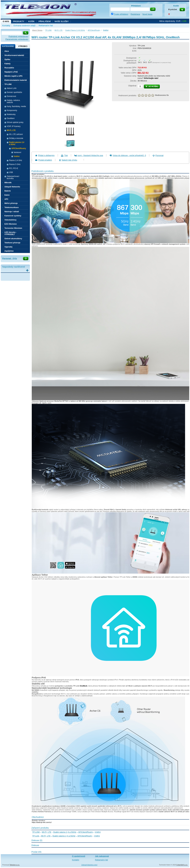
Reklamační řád (46, 26)
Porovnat (159, 155)
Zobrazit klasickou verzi (89, 865)
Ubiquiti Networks (12, 187)
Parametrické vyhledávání (17, 39)
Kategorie (8, 46)
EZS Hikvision (11, 224)
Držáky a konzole (16, 138)
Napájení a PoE (11, 72)
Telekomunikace (12, 207)
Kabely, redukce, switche (14, 101)
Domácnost (11, 96)
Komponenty (12, 110)
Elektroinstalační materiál (16, 80)
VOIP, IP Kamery (14, 126)
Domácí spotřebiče (14, 92)
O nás (6, 21)
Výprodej (8, 247)
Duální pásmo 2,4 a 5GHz (65, 832)
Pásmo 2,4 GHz (16, 160)
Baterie (8, 191)
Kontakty (6, 26)
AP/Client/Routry (86, 832)
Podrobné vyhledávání (18, 36)
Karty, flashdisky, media (16, 106)
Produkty (19, 21)
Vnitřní (17, 156)
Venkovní (17, 152)
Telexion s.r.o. (15, 865)
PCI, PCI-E (14, 168)
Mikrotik (8, 183)
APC (6, 199)
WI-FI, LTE (47, 832)
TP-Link (36, 836)
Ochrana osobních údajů (24, 26)
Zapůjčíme (9, 251)
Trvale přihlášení (121, 14)
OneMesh (84, 686)
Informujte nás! (151, 78)
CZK (185, 21)
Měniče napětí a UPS (13, 76)
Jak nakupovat (102, 856)
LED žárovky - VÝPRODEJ (11, 233)
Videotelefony (10, 220)
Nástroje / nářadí (12, 212)
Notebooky (11, 114)
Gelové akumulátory (13, 239)
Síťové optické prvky (15, 122)
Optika (7, 59)
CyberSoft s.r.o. (182, 865)
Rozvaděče (9, 68)
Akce (7, 51)
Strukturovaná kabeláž (14, 55)
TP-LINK (36, 832)
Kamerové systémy (13, 216)
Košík (31, 21)
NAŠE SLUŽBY (62, 21)
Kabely (7, 64)
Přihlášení (45, 21)
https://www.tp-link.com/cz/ (42, 822)
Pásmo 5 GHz (15, 164)
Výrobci (23, 46)
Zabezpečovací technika (13, 177)
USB (11, 172)
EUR (178, 21)
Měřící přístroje (11, 203)
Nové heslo (147, 14)
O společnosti (79, 856)
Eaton (7, 195)
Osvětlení (11, 118)
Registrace (135, 14)
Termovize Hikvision (13, 228)
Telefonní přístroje (12, 243)
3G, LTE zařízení (16, 134)
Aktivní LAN (12, 88)
